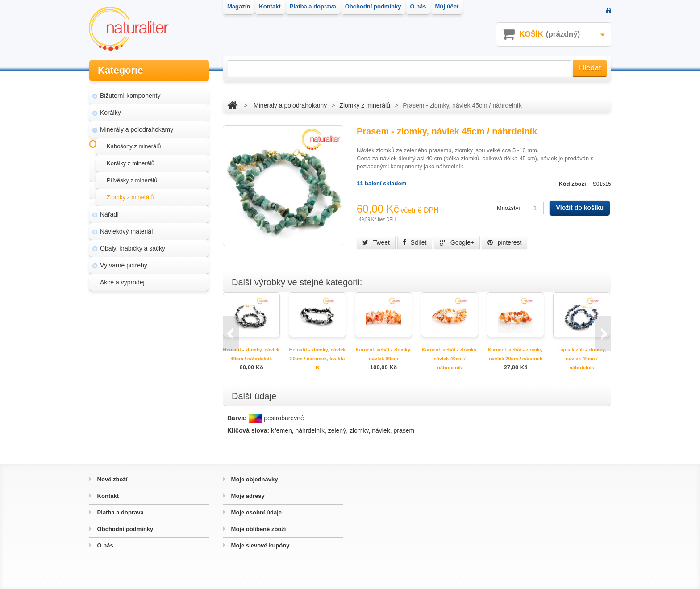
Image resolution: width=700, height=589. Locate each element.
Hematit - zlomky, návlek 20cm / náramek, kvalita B (318, 359)
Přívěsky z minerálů (132, 178)
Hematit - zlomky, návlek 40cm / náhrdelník (252, 354)
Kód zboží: (574, 184)
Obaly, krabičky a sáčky (133, 246)
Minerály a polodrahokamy (137, 128)
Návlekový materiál (126, 230)
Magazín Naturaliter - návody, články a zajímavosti (146, 330)
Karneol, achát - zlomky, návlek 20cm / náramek (515, 354)
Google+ (457, 242)
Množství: (509, 208)
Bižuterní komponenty (130, 94)
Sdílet (415, 242)
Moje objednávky (254, 479)
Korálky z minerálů (131, 161)
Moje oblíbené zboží (258, 529)
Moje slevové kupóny (259, 545)
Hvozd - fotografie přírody (141, 369)
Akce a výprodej (122, 280)
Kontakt (107, 496)
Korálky (110, 111)
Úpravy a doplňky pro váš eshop (150, 352)
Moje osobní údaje (256, 512)
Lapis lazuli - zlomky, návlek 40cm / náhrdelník (582, 359)
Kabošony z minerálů (134, 144)
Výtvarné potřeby (124, 263)
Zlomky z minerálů (130, 195)
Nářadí (109, 213)
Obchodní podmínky (124, 529)
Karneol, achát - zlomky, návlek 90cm (383, 354)
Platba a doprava (120, 512)
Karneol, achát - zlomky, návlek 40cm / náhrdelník (449, 359)
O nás (104, 545)
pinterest (505, 242)
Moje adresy (247, 496)
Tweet (376, 242)
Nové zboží (112, 479)
